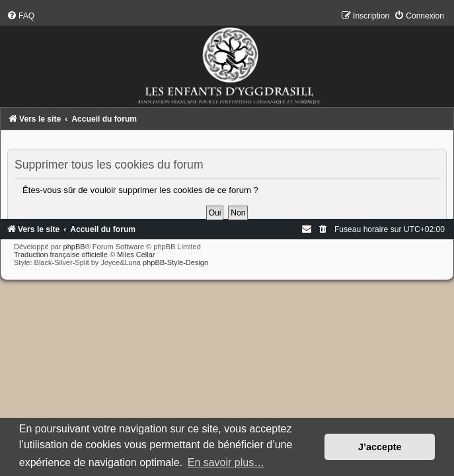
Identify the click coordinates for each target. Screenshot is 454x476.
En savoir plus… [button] (226, 462)
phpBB (74, 247)
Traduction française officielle (61, 255)
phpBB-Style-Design (175, 262)
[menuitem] (20, 16)
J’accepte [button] (380, 447)
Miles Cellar (136, 255)
